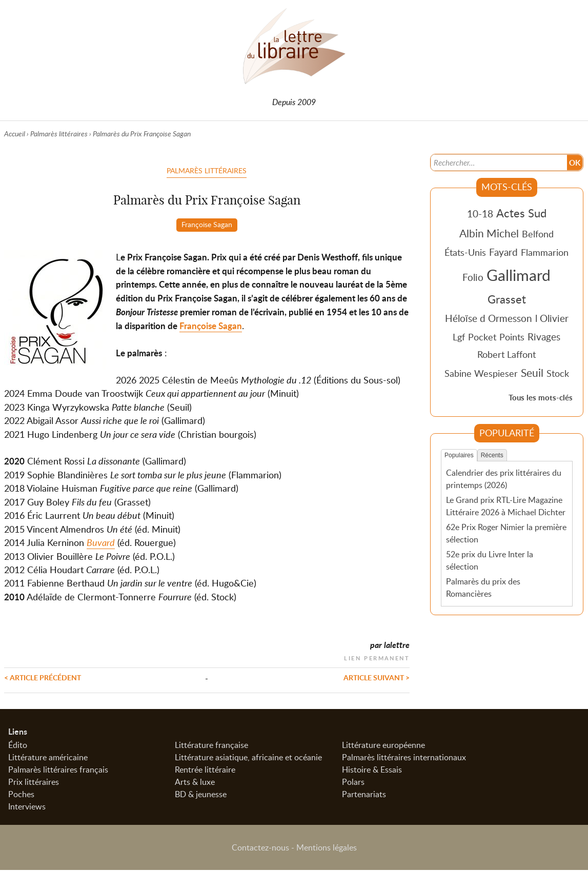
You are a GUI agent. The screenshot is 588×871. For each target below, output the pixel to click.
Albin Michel (489, 233)
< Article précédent (43, 677)
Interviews (27, 807)
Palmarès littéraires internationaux (404, 758)
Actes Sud (521, 213)
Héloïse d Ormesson (489, 318)
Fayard (503, 252)
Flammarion (545, 252)
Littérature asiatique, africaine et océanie (248, 758)
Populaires (459, 455)
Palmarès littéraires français (58, 771)
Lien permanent (377, 657)
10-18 (480, 214)
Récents (492, 455)
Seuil (532, 373)
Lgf (459, 337)
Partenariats (364, 795)
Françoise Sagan (207, 224)
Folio (473, 277)
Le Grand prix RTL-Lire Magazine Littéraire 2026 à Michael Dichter (506, 506)
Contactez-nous (260, 848)
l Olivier (552, 318)
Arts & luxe (195, 783)
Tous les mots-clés (541, 398)
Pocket (482, 337)
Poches (21, 795)
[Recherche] (498, 162)
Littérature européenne (383, 746)
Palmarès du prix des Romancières (483, 587)
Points (512, 337)
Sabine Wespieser (481, 373)
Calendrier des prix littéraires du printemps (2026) (504, 479)
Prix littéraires (34, 783)
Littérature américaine (48, 758)
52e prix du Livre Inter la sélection (490, 560)
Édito (18, 746)
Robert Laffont (506, 354)
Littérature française (211, 746)
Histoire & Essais (372, 771)
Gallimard (519, 275)
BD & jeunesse (201, 795)
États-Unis (465, 252)
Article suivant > (377, 677)
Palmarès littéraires (59, 134)
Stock (558, 373)
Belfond (538, 234)
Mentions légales (327, 848)
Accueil (15, 134)
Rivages (544, 337)
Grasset (507, 299)
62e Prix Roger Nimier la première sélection (506, 533)
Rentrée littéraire (205, 771)
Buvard (101, 542)
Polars (353, 783)
